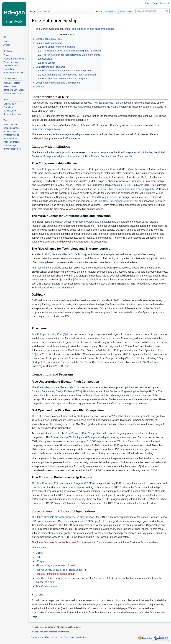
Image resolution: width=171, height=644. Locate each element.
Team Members (11, 66)
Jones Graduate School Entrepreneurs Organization (65, 517)
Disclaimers (69, 637)
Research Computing (13, 73)
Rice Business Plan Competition (115, 103)
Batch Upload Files (12, 114)
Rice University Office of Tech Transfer (57, 570)
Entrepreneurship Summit (55, 362)
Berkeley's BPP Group (14, 90)
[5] (123, 185)
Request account (161, 3)
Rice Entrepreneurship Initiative (135, 152)
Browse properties (12, 149)
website (106, 487)
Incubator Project (12, 83)
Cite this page (10, 145)
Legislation (8, 69)
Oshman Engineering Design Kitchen (52, 391)
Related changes (11, 128)
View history (126, 11)
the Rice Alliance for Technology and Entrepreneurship (82, 254)
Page (33, 11)
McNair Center (10, 87)
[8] (126, 284)
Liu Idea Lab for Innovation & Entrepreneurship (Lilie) (126, 189)
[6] (128, 185)
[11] (153, 470)
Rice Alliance (80, 107)
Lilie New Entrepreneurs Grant (115, 201)
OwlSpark (106, 156)
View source (111, 11)
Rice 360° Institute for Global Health (55, 574)
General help (10, 104)
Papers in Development (15, 59)
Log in (148, 3)
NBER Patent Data (12, 93)
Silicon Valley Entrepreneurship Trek (56, 565)
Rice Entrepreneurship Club (47, 334)
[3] (85, 120)
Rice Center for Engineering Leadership (126, 391)
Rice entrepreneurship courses (73, 134)
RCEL (39, 557)
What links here (11, 125)
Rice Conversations (46, 586)
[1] (50, 111)
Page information (12, 142)
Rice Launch (125, 156)
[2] (76, 116)
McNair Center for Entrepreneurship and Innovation (83, 222)
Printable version (11, 135)
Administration (10, 111)
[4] (107, 177)
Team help (8, 107)
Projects (7, 55)
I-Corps (40, 561)
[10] (34, 354)
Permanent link (11, 139)
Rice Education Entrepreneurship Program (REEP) (65, 483)
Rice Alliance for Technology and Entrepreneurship (79, 437)
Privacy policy (37, 637)
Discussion (44, 11)
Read (99, 11)
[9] (64, 334)
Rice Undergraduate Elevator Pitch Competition (63, 387)
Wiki (5, 41)
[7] (75, 280)
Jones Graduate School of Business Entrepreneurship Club (69, 542)
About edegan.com (53, 637)
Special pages (10, 132)
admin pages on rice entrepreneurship (93, 29)
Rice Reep (41, 578)
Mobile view (81, 637)
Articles (7, 45)
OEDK (39, 553)
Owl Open (85, 362)
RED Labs (63, 366)
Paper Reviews (11, 62)
